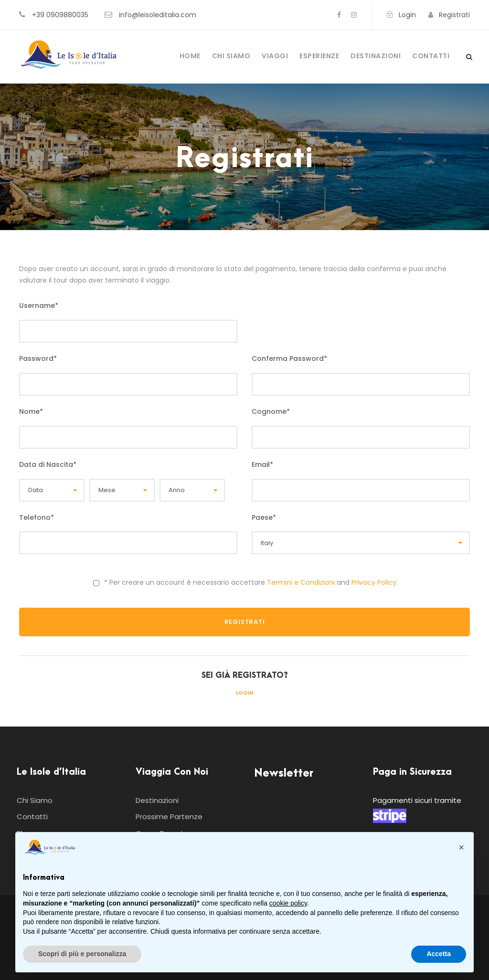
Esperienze (319, 56)
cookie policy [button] (288, 903)
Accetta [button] (439, 954)
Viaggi (275, 56)
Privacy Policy (374, 582)
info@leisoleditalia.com (158, 15)
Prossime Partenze (169, 817)
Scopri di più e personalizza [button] (82, 954)
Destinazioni (376, 56)
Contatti (431, 56)
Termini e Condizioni (301, 582)
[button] (461, 847)
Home (190, 56)
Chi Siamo (231, 56)
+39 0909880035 (60, 15)
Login (244, 693)
